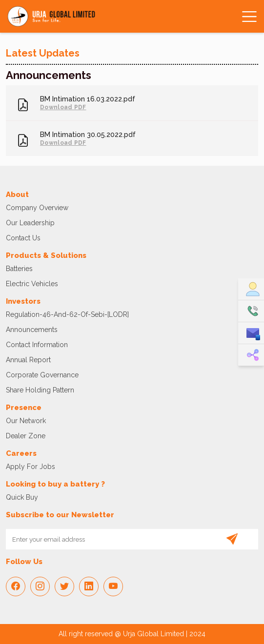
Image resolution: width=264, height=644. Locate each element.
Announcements (32, 330)
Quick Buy (22, 497)
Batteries (19, 269)
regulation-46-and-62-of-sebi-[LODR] (67, 314)
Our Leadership (30, 223)
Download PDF (63, 107)
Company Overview (37, 208)
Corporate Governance (42, 375)
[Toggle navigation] (248, 17)
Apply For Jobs (30, 467)
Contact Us (23, 238)
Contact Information (37, 345)
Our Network (26, 421)
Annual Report (28, 360)
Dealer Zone (26, 436)
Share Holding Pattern (40, 390)
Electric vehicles (32, 284)
